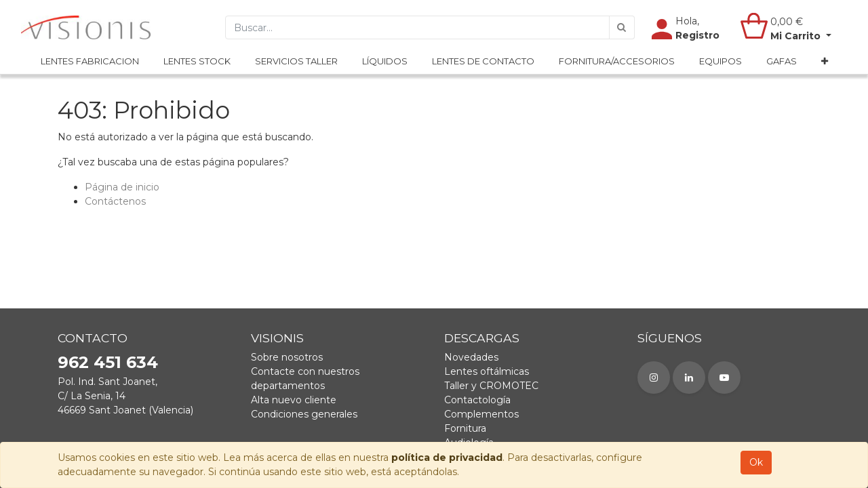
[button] (825, 62)
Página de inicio (122, 187)
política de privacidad (447, 457)
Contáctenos (115, 201)
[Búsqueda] (622, 27)
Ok (756, 462)
